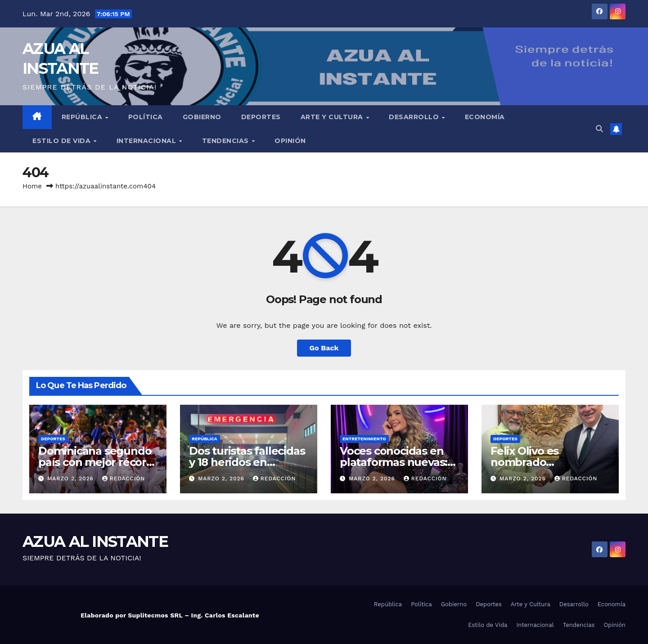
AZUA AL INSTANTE (95, 541)
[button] (599, 129)
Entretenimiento (364, 439)
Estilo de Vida (63, 141)
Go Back (324, 348)
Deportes (261, 117)
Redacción (124, 479)
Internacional (147, 141)
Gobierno (202, 117)
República (83, 117)
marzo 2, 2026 (72, 479)
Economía (485, 117)
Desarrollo (415, 117)
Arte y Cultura (333, 117)
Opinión (290, 141)
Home (32, 186)
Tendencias (227, 141)
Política (146, 117)
